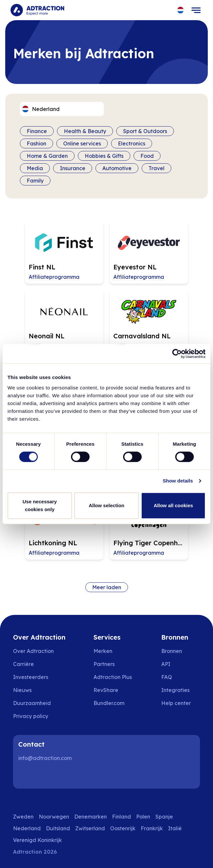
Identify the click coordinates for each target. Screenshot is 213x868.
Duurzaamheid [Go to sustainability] (32, 703)
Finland (121, 817)
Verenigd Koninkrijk (37, 840)
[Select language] (181, 10)
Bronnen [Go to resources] (172, 651)
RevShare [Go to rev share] (106, 690)
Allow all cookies (173, 505)
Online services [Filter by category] (82, 143)
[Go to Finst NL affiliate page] (64, 252)
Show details (178, 481)
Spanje (164, 817)
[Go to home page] (37, 10)
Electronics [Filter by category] (132, 143)
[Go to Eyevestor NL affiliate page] (149, 252)
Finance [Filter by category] (37, 131)
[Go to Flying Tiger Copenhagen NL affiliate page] (149, 528)
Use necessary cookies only (40, 505)
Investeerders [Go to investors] (31, 677)
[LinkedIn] (26, 776)
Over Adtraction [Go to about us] (33, 651)
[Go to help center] (181, 703)
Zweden (23, 817)
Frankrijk (152, 828)
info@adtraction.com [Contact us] (45, 758)
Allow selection (106, 505)
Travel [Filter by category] (156, 168)
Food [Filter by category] (147, 156)
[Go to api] (181, 664)
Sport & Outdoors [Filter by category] (145, 131)
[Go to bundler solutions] (114, 703)
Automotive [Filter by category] (117, 168)
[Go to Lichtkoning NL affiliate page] (64, 528)
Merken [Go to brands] (103, 651)
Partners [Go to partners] (104, 664)
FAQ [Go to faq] (167, 677)
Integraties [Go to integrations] (175, 690)
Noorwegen (54, 817)
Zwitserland (90, 828)
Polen (143, 817)
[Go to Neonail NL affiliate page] (64, 321)
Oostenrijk (123, 828)
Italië (175, 828)
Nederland (27, 828)
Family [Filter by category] (35, 181)
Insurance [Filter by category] (73, 168)
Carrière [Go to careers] (23, 664)
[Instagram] (47, 776)
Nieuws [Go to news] (22, 690)
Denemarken (91, 817)
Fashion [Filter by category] (36, 143)
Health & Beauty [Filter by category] (85, 131)
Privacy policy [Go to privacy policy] (31, 716)
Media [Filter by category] (35, 168)
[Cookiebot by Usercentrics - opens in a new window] (177, 354)
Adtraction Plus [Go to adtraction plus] (113, 677)
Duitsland (58, 828)
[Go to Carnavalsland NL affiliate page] (149, 321)
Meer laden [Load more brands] (107, 587)
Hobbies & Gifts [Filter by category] (104, 156)
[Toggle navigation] (196, 10)
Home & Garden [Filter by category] (47, 156)
